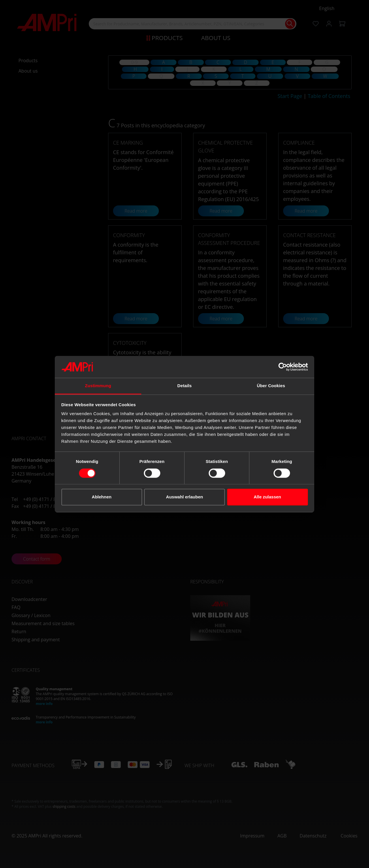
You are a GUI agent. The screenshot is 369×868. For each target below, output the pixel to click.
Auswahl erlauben (184, 497)
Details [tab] (184, 386)
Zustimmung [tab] (98, 386)
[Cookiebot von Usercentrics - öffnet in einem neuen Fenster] (283, 367)
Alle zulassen (267, 497)
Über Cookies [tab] (271, 386)
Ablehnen (101, 497)
